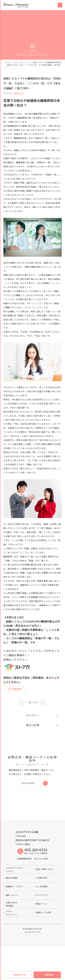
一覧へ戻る (33, 702)
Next (44, 702)
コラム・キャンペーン (22, 62)
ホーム (8, 62)
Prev (22, 702)
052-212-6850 (41, 875)
